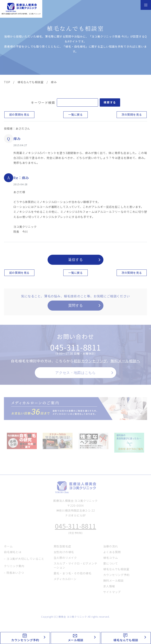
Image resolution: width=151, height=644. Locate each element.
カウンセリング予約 (25, 640)
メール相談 (76, 640)
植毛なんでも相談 (126, 640)
